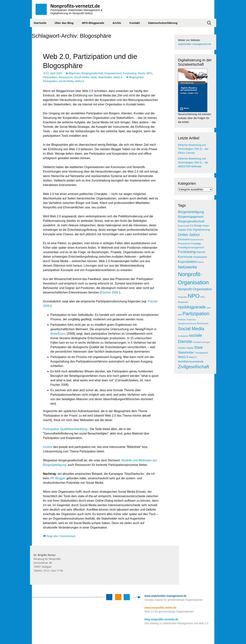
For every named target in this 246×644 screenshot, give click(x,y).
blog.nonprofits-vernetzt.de (161, 619)
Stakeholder (105, 77)
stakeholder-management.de (195, 44)
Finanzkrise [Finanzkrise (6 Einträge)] (184, 244)
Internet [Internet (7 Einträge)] (201, 252)
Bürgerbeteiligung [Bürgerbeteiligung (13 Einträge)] (191, 212)
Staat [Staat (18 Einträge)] (198, 347)
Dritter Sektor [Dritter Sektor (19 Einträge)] (189, 235)
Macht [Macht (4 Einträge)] (201, 262)
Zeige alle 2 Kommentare (61, 536)
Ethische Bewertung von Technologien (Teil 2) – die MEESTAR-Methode (193, 162)
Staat (94, 77)
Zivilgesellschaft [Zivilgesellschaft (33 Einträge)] (194, 367)
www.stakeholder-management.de (166, 596)
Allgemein (74, 73)
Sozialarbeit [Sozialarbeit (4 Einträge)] (183, 336)
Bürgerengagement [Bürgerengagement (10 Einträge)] (191, 217)
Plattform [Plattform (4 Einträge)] (182, 320)
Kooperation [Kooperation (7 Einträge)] (200, 257)
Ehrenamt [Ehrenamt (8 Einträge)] (184, 239)
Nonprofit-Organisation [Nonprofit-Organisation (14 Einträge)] (195, 289)
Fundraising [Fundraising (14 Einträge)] (187, 252)
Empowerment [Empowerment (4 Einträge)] (197, 240)
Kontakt (135, 23)
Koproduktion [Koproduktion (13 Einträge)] (188, 262)
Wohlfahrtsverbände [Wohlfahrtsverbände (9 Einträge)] (191, 361)
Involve (48, 447)
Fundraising (130, 73)
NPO (149, 73)
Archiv (117, 23)
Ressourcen (66, 77)
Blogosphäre (136, 77)
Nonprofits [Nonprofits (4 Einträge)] (183, 297)
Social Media (82, 77)
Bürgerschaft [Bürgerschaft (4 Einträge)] (184, 226)
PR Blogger (58, 478)
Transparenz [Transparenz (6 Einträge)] (201, 353)
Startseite (40, 23)
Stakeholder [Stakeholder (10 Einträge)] (186, 353)
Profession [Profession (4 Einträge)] (191, 320)
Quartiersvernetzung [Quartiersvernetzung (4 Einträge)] (187, 323)
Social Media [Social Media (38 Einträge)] (191, 329)
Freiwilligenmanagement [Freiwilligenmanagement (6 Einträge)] (191, 247)
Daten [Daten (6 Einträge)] (206, 226)
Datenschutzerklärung (163, 23)
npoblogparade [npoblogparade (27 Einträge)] (192, 307)
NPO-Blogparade (93, 23)
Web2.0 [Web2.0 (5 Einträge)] (193, 357)
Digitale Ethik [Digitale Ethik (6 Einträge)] (185, 230)
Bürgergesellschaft (92, 73)
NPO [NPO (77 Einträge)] (194, 296)
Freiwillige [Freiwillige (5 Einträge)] (196, 244)
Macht (141, 73)
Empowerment (113, 73)
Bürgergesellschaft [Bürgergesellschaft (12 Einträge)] (191, 221)
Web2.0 (118, 77)
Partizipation (50, 77)
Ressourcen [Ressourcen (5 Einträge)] (203, 323)
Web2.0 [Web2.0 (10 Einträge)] (183, 357)
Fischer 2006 (110, 292)
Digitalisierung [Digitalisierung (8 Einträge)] (201, 230)
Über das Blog (64, 23)
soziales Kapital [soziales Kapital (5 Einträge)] (186, 348)
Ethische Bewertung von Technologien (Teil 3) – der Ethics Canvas (193, 149)
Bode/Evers (58, 334)
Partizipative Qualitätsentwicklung (65, 429)
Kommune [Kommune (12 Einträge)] (185, 257)
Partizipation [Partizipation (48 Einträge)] (196, 314)
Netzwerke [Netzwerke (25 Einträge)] (188, 267)
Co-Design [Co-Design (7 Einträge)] (196, 226)
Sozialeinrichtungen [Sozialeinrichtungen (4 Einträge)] (201, 342)
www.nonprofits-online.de (160, 608)
